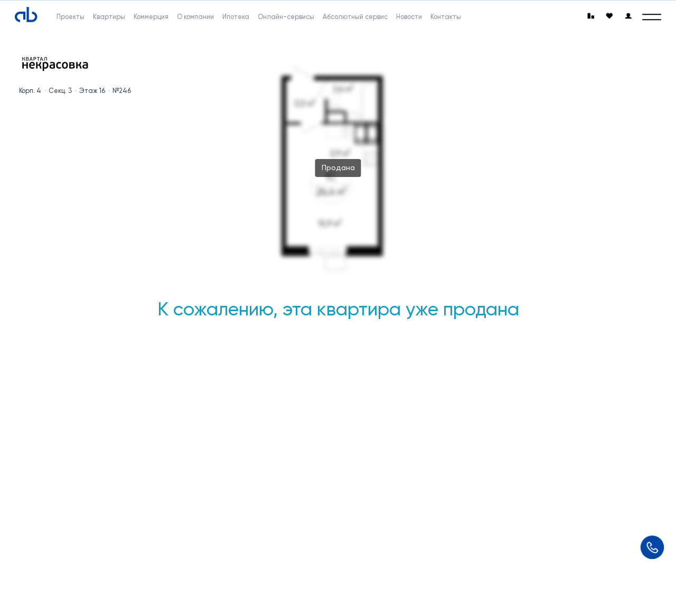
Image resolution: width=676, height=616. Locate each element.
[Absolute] (26, 15)
